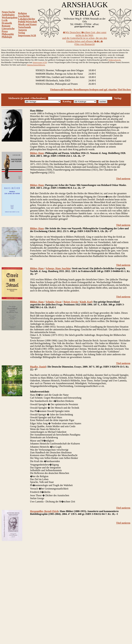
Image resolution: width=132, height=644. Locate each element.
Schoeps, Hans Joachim (58, 268)
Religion (22, 13)
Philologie (7, 37)
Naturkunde (24, 27)
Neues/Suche (8, 12)
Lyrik (5, 20)
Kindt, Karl (86, 302)
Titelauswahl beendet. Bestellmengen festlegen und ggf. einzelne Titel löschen (90, 90)
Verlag (21, 33)
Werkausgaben (10, 17)
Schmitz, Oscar (54, 302)
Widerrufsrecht (114, 60)
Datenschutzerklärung (36, 65)
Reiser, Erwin (71, 302)
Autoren (22, 30)
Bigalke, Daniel (38, 367)
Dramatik (7, 23)
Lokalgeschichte (26, 19)
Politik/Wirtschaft (27, 22)
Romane (6, 26)
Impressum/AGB (27, 35)
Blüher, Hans (37, 153)
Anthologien (8, 15)
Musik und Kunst (27, 24)
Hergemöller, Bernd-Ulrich (44, 511)
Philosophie (8, 34)
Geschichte (24, 16)
